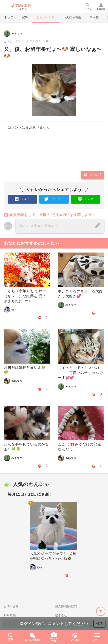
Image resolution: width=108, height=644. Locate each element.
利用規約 (10, 615)
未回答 (94, 17)
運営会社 (61, 615)
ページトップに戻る (101, 611)
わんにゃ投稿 (46, 17)
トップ (9, 17)
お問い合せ (11, 606)
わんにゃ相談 (72, 17)
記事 (25, 17)
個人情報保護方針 (67, 606)
